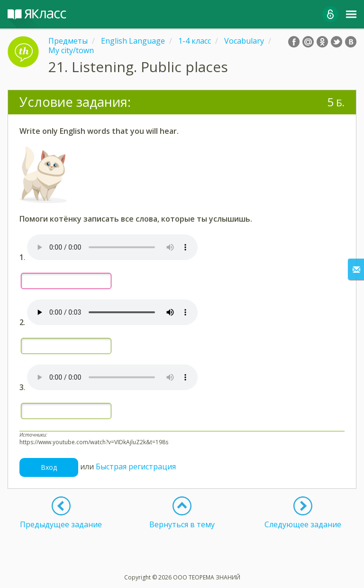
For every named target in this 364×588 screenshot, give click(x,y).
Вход (49, 467)
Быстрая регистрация (136, 467)
